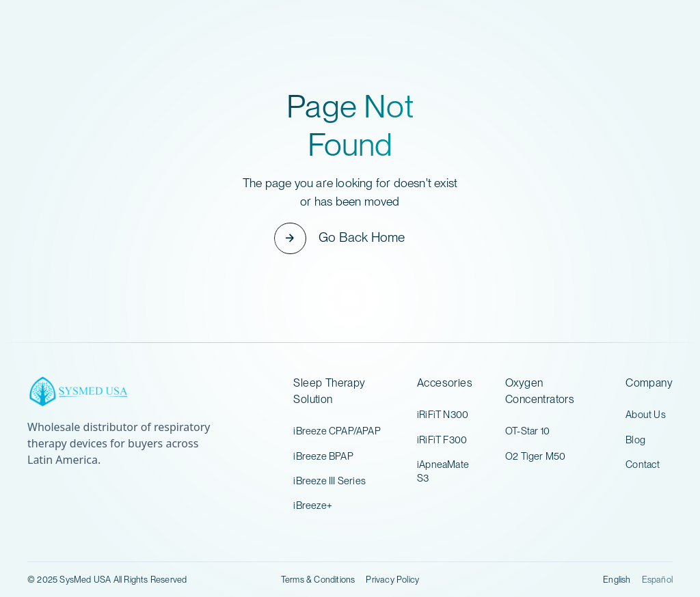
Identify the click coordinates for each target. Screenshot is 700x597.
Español (657, 580)
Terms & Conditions (318, 580)
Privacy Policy (392, 580)
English (617, 580)
